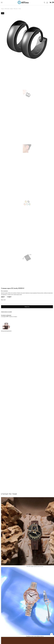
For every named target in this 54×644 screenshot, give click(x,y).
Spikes (12, 9)
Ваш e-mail (3, 300)
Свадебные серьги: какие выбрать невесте (35, 636)
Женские (16, 9)
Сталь (20, 9)
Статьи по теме (9, 494)
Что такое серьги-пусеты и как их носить (35, 566)
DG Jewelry (7, 9)
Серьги (2, 9)
